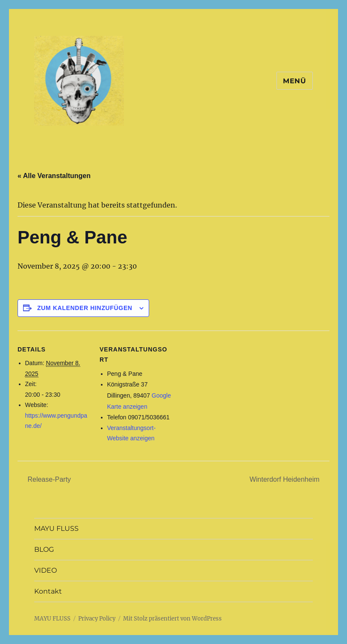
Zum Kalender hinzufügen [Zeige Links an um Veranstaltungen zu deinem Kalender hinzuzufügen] (85, 308)
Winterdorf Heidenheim (285, 479)
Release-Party (48, 479)
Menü (295, 81)
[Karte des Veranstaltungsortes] (227, 390)
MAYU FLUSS (56, 528)
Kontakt (48, 591)
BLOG (44, 549)
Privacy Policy (97, 619)
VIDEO (46, 570)
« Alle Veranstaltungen (54, 176)
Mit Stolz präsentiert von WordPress (172, 619)
